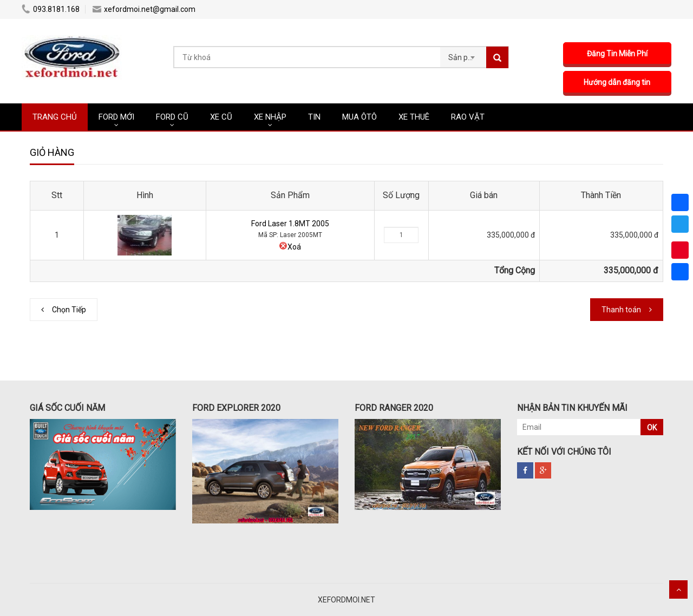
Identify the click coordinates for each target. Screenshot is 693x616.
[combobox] (463, 54)
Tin (314, 117)
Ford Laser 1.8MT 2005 (290, 224)
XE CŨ (221, 117)
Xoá (290, 247)
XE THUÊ (414, 117)
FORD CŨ (172, 117)
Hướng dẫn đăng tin (617, 82)
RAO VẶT (468, 117)
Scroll (678, 589)
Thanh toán (621, 310)
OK (652, 428)
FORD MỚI (116, 117)
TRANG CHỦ (55, 117)
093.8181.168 (51, 9)
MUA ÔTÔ (359, 117)
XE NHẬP (270, 117)
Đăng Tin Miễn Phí (617, 54)
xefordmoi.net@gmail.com (144, 9)
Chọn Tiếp (69, 310)
